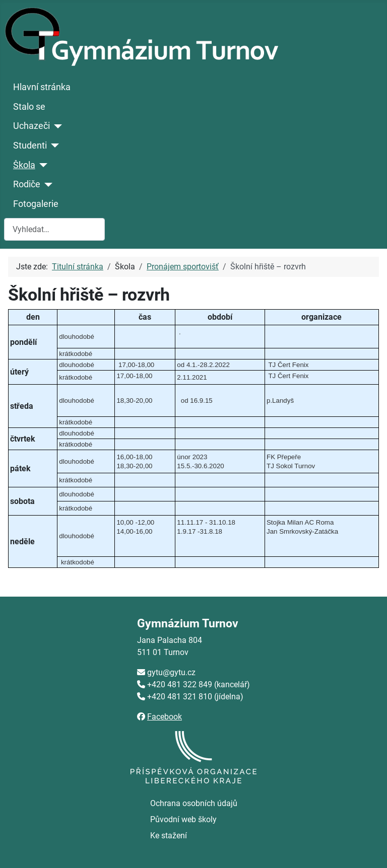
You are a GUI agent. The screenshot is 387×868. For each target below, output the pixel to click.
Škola (24, 165)
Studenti (30, 146)
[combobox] (54, 229)
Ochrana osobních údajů (194, 803)
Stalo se (29, 107)
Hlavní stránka (42, 87)
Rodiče (27, 184)
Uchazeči (31, 126)
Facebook (165, 717)
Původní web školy (183, 819)
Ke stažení (169, 836)
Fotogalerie (36, 204)
